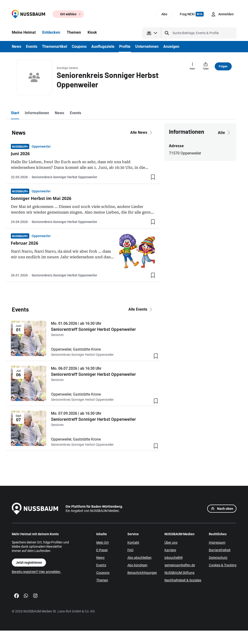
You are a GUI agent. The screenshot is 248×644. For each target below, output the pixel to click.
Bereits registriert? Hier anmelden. (36, 572)
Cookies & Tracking (223, 565)
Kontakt (133, 543)
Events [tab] (76, 113)
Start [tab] (15, 113)
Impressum (217, 543)
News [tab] (59, 113)
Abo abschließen (139, 558)
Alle (225, 133)
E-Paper (102, 550)
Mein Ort (103, 543)
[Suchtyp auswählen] (152, 33)
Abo (164, 14)
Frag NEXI (192, 14)
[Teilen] (206, 66)
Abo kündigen (137, 565)
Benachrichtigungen (142, 573)
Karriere (170, 550)
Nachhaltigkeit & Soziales (183, 580)
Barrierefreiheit (220, 550)
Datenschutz (218, 558)
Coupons (103, 573)
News (100, 558)
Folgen (223, 66)
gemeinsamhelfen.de (180, 565)
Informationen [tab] (37, 113)
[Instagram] (35, 596)
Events (101, 565)
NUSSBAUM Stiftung (179, 573)
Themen (102, 580)
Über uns (171, 543)
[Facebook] (17, 596)
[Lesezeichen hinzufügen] (153, 177)
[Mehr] (193, 66)
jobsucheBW (174, 558)
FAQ (130, 550)
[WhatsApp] (26, 596)
